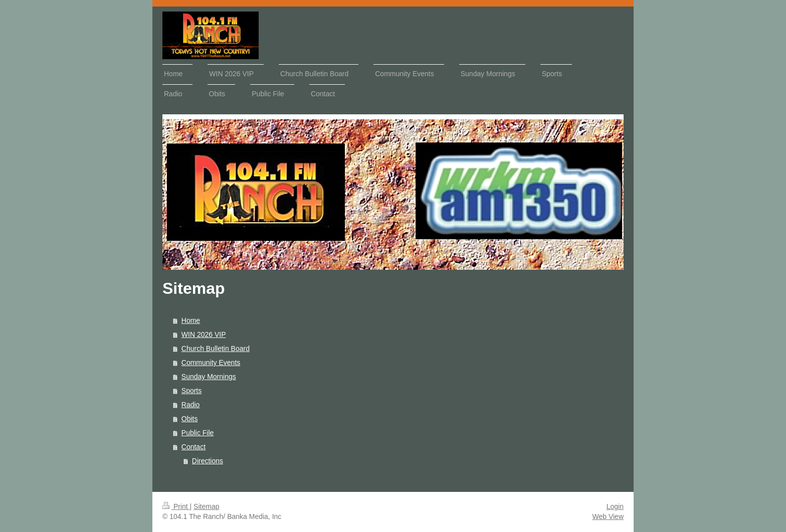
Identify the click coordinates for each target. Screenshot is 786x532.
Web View (608, 516)
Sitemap (206, 506)
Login (615, 506)
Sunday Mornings (209, 377)
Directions (208, 461)
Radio (191, 405)
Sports (191, 391)
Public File (198, 433)
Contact (193, 447)
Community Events (211, 363)
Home (191, 320)
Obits (190, 419)
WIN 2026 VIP (204, 334)
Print (176, 506)
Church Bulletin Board (216, 348)
